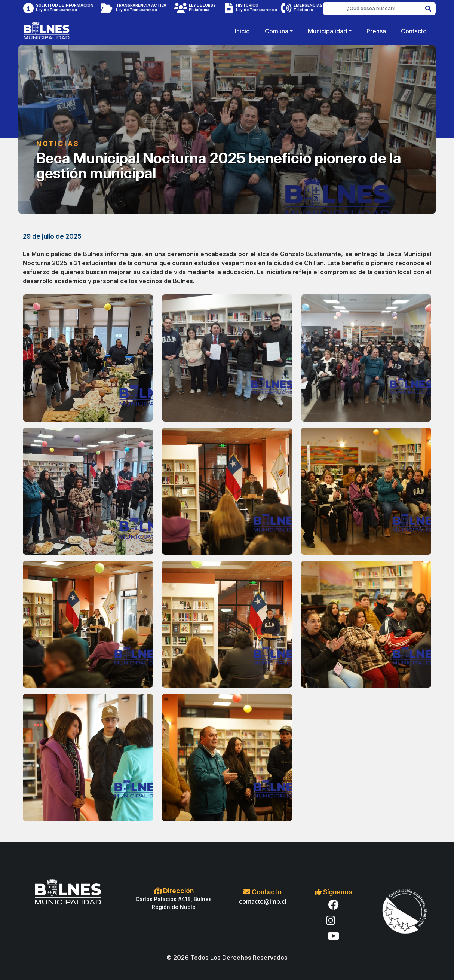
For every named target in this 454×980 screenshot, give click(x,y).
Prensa (376, 31)
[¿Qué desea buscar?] (372, 9)
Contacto (414, 31)
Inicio (242, 31)
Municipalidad (327, 31)
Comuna (277, 31)
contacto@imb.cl (263, 901)
